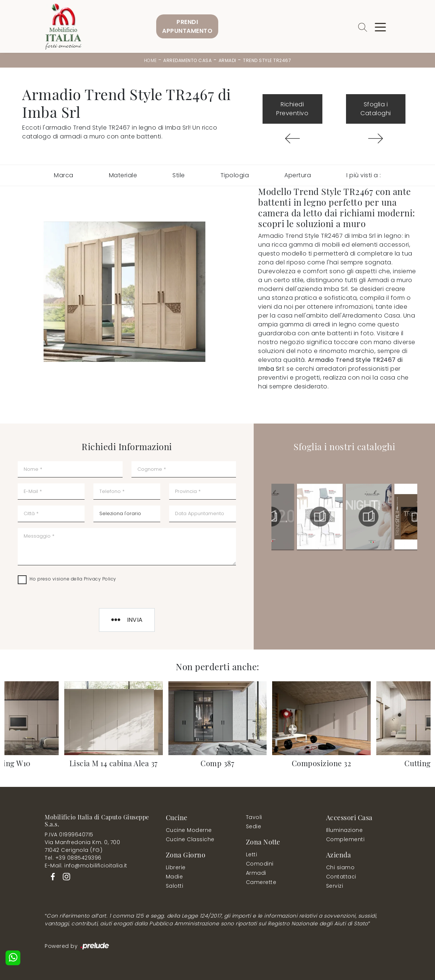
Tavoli (254, 817)
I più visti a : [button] (364, 175)
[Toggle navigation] (380, 27)
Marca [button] (64, 175)
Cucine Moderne (189, 830)
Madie (174, 877)
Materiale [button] (123, 175)
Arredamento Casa (187, 60)
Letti (252, 854)
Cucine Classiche (190, 839)
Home (150, 60)
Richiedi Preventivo (292, 109)
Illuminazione (345, 830)
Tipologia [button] (235, 175)
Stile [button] (179, 175)
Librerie (176, 867)
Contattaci (341, 877)
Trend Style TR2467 (267, 60)
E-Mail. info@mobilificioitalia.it (86, 866)
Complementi (345, 839)
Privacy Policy (100, 579)
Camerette (261, 882)
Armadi (227, 60)
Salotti (175, 886)
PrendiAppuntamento (187, 26)
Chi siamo (340, 867)
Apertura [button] (298, 175)
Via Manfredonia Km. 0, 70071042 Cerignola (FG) (82, 846)
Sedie (254, 826)
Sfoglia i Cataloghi (376, 109)
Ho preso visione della (73, 579)
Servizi (335, 886)
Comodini (260, 864)
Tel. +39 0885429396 (73, 858)
